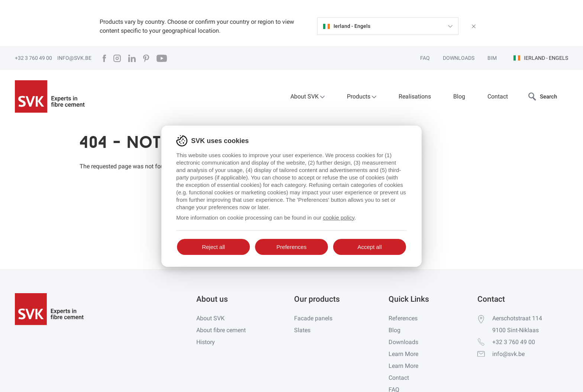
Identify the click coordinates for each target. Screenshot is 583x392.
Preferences (292, 247)
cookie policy (339, 218)
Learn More (403, 354)
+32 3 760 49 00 (33, 58)
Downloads (459, 58)
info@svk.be (74, 58)
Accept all (369, 247)
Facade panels (313, 318)
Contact (498, 96)
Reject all (213, 247)
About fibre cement (221, 330)
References (403, 318)
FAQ (425, 58)
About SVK (307, 96)
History (206, 342)
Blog (459, 96)
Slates (302, 330)
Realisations (415, 96)
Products (362, 96)
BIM (492, 58)
